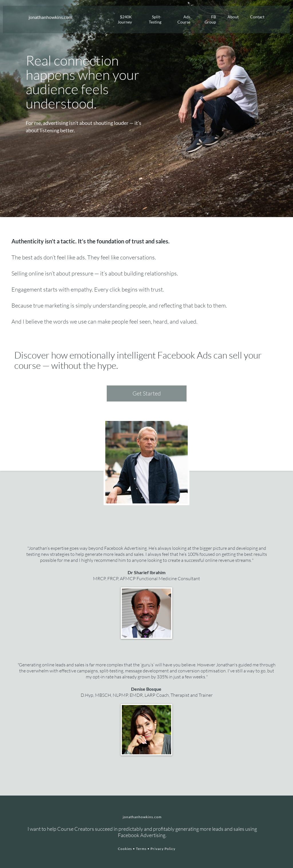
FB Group (210, 19)
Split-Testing (155, 19)
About (233, 17)
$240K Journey (125, 19)
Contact (257, 17)
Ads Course (184, 19)
